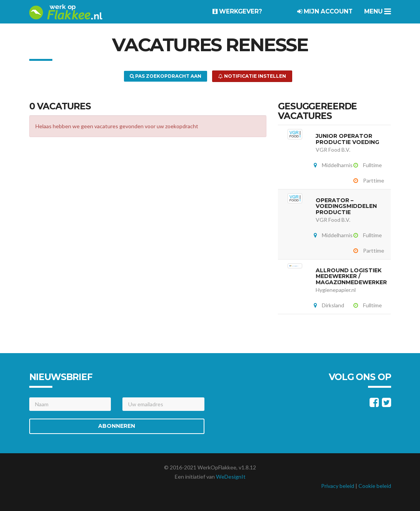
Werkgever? (237, 11)
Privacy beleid (338, 486)
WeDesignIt (231, 477)
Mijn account (325, 11)
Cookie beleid (375, 486)
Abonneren (117, 426)
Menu (378, 11)
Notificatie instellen (252, 76)
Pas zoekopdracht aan (166, 76)
